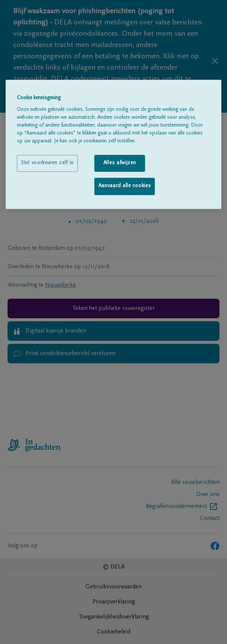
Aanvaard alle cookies (125, 186)
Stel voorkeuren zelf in (47, 163)
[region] (113, 144)
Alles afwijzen (120, 163)
